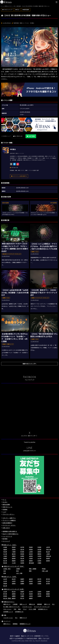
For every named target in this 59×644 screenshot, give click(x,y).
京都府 (14, 556)
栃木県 (22, 550)
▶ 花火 (18, 10)
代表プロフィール (7, 507)
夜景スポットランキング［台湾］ (14, 589)
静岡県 (39, 554)
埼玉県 (5, 552)
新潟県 (22, 552)
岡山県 (22, 558)
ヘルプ (4, 512)
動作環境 (5, 539)
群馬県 (31, 550)
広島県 (31, 558)
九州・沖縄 (19, 573)
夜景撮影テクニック (25, 624)
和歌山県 (49, 556)
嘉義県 (48, 594)
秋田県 (39, 547)
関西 (30, 571)
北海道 (5, 547)
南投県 (5, 584)
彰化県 (48, 581)
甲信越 (44, 569)
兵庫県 (22, 556)
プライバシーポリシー (9, 514)
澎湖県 (39, 584)
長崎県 (48, 561)
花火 (53, 604)
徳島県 (48, 558)
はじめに (5, 502)
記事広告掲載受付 (7, 523)
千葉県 (14, 552)
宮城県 (31, 547)
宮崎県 (22, 563)
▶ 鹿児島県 (26, 10)
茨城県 (14, 550)
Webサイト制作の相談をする (10, 534)
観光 (20, 609)
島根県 (14, 558)
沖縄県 (39, 563)
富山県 (48, 552)
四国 (5, 573)
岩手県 (22, 547)
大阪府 (5, 556)
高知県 (22, 561)
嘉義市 (31, 598)
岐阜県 (31, 554)
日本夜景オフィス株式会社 (25, 639)
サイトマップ (6, 541)
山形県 (48, 547)
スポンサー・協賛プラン (9, 518)
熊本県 (5, 563)
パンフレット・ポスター (9, 525)
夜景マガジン (7, 624)
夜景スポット (7, 604)
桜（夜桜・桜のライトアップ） (12, 607)
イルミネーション (27, 607)
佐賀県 (39, 561)
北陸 (5, 571)
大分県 (14, 563)
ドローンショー (7, 609)
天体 (15, 609)
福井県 (14, 554)
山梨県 (31, 552)
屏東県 (31, 581)
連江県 (5, 586)
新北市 (14, 579)
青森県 (14, 547)
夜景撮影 (39, 604)
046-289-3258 (28, 636)
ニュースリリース (7, 536)
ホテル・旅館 (32, 609)
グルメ (25, 609)
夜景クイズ (47, 604)
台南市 (14, 581)
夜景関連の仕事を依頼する (10, 531)
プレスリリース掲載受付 (9, 520)
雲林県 (39, 594)
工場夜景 (15, 604)
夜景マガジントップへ (29, 364)
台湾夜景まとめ (19, 612)
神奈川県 (49, 550)
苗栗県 (14, 584)
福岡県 (31, 561)
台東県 (39, 581)
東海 (17, 571)
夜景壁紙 (15, 624)
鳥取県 (5, 558)
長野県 (39, 552)
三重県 (48, 554)
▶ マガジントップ (7, 10)
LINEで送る (31, 136)
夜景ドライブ (23, 618)
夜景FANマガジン (9, 602)
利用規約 (5, 509)
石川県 (5, 554)
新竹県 (48, 579)
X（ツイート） (18, 136)
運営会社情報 (6, 505)
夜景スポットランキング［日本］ (14, 566)
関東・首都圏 (33, 569)
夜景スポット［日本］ (10, 545)
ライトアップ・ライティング (42, 607)
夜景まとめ (32, 604)
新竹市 (39, 579)
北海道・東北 (7, 569)
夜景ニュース (23, 604)
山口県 (39, 558)
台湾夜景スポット (43, 609)
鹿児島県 (31, 563)
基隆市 (31, 579)
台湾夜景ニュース (8, 612)
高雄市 (22, 581)
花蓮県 (31, 584)
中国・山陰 (45, 571)
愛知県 (22, 554)
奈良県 (39, 556)
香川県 (5, 561)
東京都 (39, 550)
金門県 (48, 584)
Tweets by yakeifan (30, 442)
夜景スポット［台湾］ (10, 577)
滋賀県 (31, 556)
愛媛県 (14, 561)
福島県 (5, 550)
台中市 (5, 581)
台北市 (5, 579)
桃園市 (22, 579)
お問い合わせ (6, 528)
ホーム (4, 500)
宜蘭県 (22, 584)
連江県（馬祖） (8, 598)
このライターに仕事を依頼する (19, 176)
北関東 (18, 569)
